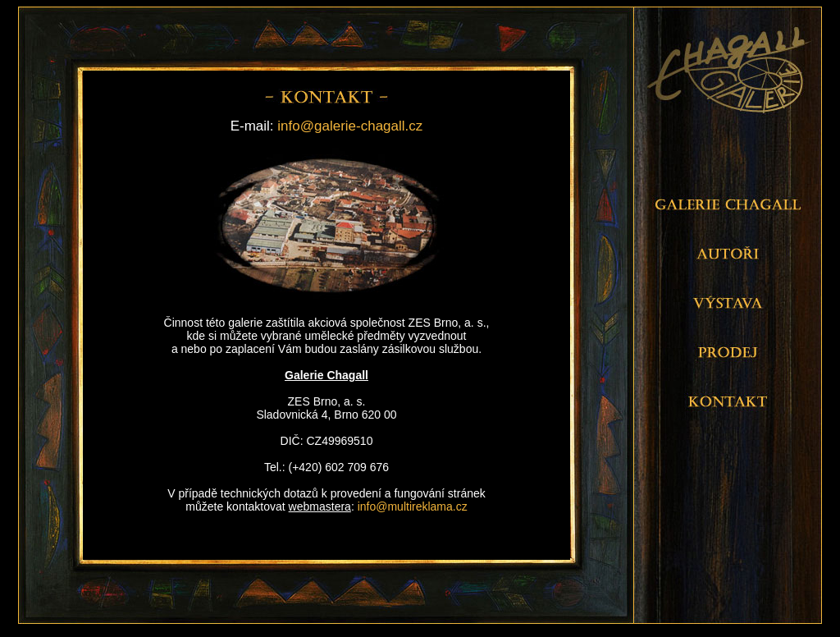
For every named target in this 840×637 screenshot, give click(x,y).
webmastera (320, 506)
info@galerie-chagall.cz (350, 126)
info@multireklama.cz (413, 506)
